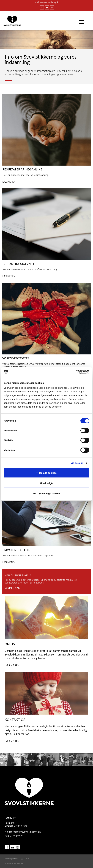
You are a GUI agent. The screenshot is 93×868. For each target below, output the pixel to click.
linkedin (12, 847)
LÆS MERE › (9, 182)
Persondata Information (14, 864)
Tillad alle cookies (46, 473)
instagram (17, 847)
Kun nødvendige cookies (46, 493)
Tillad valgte (46, 483)
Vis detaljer (77, 463)
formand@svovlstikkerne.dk (25, 832)
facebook (7, 847)
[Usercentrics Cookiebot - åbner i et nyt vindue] (76, 372)
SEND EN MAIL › (13, 588)
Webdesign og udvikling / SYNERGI (17, 859)
